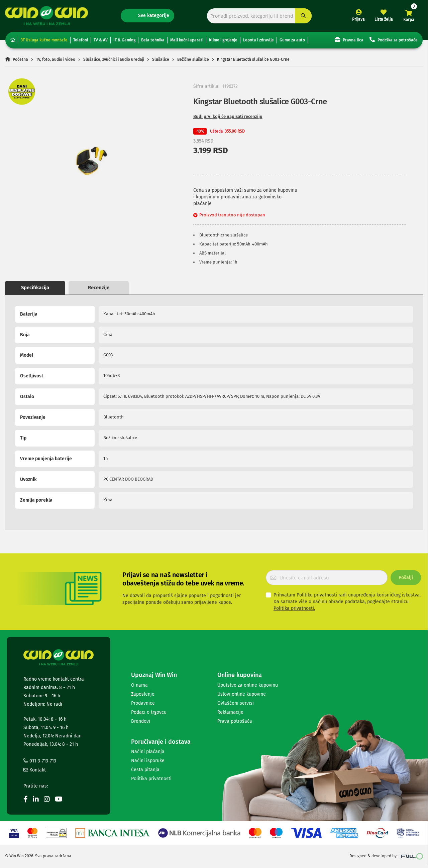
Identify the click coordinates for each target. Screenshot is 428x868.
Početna (20, 59)
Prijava (358, 19)
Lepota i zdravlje (258, 40)
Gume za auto (292, 40)
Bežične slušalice (193, 59)
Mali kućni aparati (187, 40)
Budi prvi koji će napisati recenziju (228, 116)
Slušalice (161, 59)
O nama (139, 685)
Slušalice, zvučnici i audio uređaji (114, 59)
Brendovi (141, 721)
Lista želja (384, 19)
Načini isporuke (148, 761)
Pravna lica (349, 40)
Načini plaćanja (148, 752)
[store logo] (46, 16)
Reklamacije (230, 712)
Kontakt (35, 770)
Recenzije (99, 288)
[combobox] (259, 16)
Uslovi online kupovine (242, 694)
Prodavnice (143, 703)
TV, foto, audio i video (56, 59)
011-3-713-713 (40, 761)
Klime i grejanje (223, 40)
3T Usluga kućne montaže (44, 40)
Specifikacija (35, 288)
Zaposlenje (143, 694)
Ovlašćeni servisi (236, 703)
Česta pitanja (145, 770)
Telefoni (81, 40)
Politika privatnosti (151, 779)
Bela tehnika (153, 40)
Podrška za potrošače (394, 40)
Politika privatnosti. (294, 608)
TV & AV (101, 40)
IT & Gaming (124, 40)
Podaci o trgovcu (149, 712)
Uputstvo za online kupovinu (248, 685)
